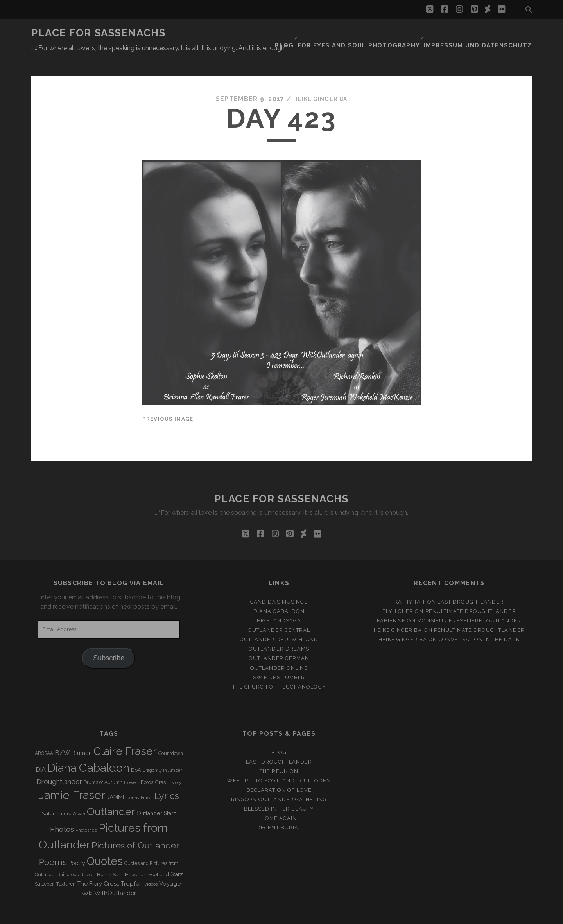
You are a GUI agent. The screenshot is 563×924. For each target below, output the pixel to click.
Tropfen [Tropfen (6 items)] (132, 865)
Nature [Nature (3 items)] (64, 795)
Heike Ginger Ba (320, 80)
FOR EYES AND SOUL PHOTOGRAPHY (376, 33)
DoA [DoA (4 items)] (136, 751)
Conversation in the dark (479, 621)
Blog (306, 33)
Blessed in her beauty (279, 790)
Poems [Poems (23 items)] (53, 843)
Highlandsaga (279, 601)
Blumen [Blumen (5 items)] (82, 734)
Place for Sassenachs (98, 33)
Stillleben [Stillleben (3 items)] (45, 865)
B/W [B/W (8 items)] (62, 734)
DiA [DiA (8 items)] (41, 751)
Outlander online (279, 649)
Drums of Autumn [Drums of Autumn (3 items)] (103, 764)
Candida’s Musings (279, 583)
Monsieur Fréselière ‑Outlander (469, 601)
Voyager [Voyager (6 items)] (171, 865)
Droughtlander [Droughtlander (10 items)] (59, 763)
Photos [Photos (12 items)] (62, 810)
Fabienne (391, 601)
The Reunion (279, 752)
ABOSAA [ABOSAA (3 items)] (44, 734)
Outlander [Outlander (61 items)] (111, 793)
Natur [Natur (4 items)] (48, 795)
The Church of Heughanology (279, 668)
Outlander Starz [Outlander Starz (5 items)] (156, 795)
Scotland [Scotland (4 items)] (159, 855)
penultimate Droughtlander (471, 592)
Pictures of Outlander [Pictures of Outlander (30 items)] (135, 826)
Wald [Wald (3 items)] (87, 874)
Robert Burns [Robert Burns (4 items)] (96, 855)
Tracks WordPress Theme (248, 915)
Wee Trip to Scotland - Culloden (279, 761)
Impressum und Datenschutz (485, 33)
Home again (279, 799)
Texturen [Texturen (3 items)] (66, 865)
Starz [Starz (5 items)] (177, 855)
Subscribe (109, 639)
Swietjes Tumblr (279, 658)
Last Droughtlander (471, 583)
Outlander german (279, 639)
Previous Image (168, 400)
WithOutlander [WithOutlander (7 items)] (115, 874)
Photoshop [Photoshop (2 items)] (86, 811)
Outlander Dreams (279, 630)
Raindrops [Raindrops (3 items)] (68, 856)
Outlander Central (279, 611)
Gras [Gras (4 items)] (160, 763)
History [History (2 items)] (174, 764)
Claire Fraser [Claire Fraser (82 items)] (125, 732)
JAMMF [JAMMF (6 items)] (116, 778)
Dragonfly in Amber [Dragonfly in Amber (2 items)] (162, 751)
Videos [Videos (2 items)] (151, 865)
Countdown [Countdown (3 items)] (171, 734)
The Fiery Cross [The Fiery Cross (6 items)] (98, 865)
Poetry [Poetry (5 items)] (77, 844)
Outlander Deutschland (279, 621)
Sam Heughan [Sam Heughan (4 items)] (130, 855)
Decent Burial (279, 809)
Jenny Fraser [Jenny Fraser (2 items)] (140, 779)
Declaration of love (279, 771)
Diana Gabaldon (279, 592)
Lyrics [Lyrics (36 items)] (167, 777)
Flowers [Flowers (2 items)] (132, 764)
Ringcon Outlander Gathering (279, 780)
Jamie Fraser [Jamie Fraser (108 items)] (72, 776)
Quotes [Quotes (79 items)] (105, 842)
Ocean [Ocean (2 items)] (79, 795)
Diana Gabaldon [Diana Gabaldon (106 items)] (88, 749)
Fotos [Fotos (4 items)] (147, 763)
